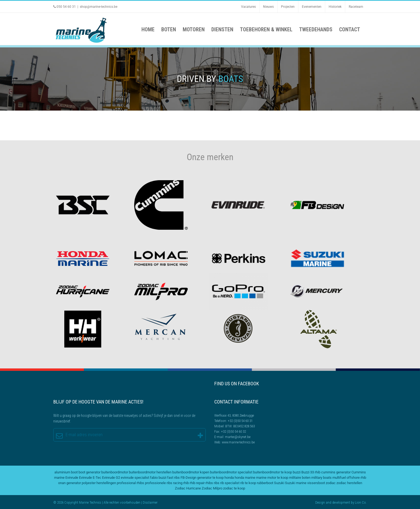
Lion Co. (361, 502)
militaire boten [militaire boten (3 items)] (300, 478)
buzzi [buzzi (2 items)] (297, 472)
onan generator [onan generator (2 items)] (70, 483)
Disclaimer (150, 502)
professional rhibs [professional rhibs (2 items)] (130, 483)
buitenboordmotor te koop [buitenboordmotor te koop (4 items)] (273, 472)
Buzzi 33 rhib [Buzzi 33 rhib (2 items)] (311, 472)
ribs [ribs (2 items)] (217, 483)
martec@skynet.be (238, 437)
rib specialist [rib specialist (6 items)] (230, 483)
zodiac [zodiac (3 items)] (331, 483)
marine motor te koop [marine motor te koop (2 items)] (272, 478)
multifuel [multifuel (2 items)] (339, 478)
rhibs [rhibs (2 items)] (209, 483)
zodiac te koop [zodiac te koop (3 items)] (234, 488)
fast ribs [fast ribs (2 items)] (173, 478)
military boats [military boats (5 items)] (321, 478)
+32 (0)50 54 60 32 (233, 431)
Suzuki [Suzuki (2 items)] (279, 483)
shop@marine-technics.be (99, 7)
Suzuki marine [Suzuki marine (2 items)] (296, 483)
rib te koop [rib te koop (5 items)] (248, 483)
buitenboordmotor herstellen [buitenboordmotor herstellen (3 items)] (150, 472)
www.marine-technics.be (238, 442)
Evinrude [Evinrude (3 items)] (72, 478)
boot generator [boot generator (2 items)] (89, 472)
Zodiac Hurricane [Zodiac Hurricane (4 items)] (188, 488)
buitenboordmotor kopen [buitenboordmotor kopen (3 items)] (191, 472)
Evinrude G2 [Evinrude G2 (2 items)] (111, 478)
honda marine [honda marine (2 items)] (245, 478)
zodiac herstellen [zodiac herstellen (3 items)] (349, 483)
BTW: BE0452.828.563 (240, 426)
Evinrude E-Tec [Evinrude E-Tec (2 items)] (90, 478)
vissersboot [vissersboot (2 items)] (316, 483)
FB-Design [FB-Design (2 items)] (188, 478)
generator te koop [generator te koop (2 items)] (210, 478)
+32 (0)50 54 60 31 (240, 421)
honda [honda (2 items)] (229, 478)
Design (320, 502)
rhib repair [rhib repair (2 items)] (197, 483)
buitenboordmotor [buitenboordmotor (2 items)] (115, 472)
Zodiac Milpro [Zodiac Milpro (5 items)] (212, 488)
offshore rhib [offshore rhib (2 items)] (356, 478)
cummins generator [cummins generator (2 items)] (336, 472)
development (341, 502)
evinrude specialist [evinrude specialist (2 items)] (135, 478)
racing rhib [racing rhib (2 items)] (181, 483)
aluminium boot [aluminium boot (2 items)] (66, 472)
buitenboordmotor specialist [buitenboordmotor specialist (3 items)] (231, 472)
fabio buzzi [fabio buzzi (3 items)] (158, 478)
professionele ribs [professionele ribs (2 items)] (159, 483)
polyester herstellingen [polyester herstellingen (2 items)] (99, 483)
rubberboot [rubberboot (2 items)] (265, 483)
